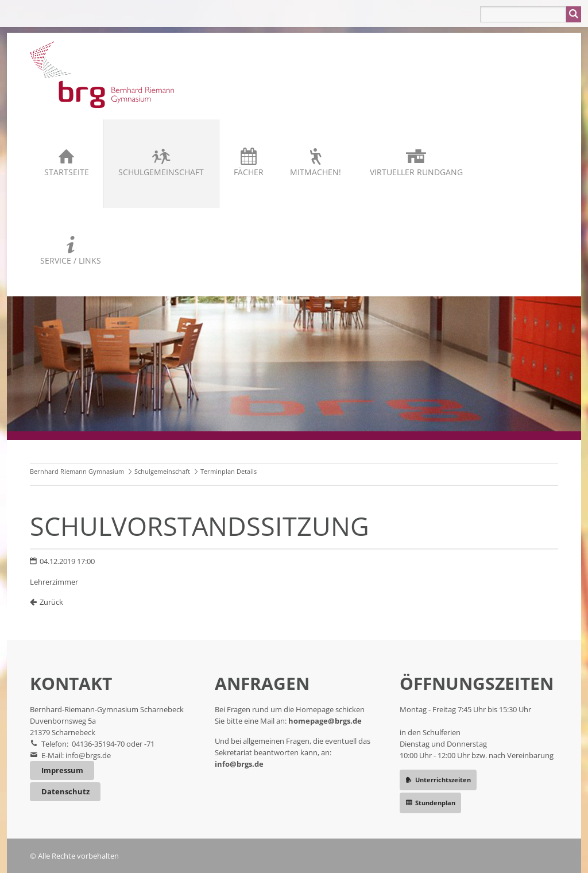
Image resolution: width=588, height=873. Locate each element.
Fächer (249, 172)
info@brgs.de (88, 755)
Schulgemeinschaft (161, 172)
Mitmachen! (316, 172)
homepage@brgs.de (325, 721)
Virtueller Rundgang (416, 172)
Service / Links (71, 260)
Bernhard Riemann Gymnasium (77, 471)
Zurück (51, 602)
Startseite (67, 172)
